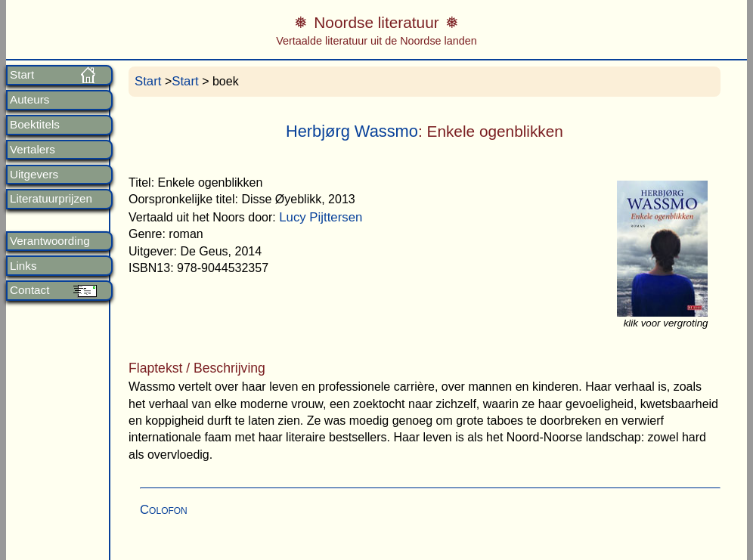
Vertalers (33, 150)
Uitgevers (34, 175)
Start (22, 75)
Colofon (164, 510)
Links (23, 266)
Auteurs (29, 100)
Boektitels (35, 125)
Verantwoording (50, 241)
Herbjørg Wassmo (352, 131)
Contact (29, 290)
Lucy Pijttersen (321, 217)
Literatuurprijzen (51, 199)
